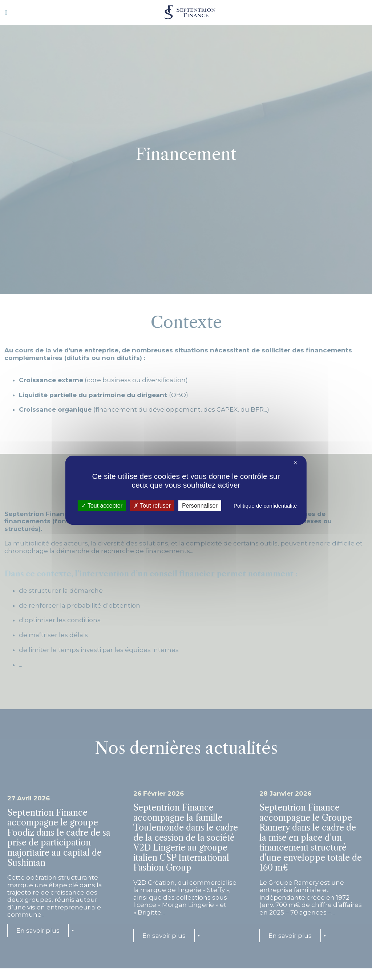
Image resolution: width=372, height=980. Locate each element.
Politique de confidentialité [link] (265, 505)
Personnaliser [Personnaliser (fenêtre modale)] (200, 505)
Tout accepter (102, 505)
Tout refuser (152, 505)
